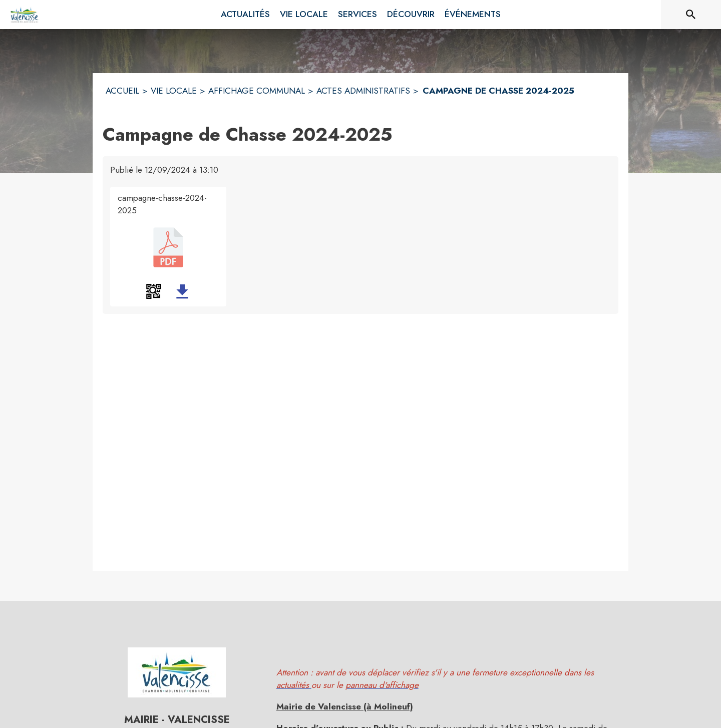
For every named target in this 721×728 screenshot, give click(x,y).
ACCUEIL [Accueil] (122, 91)
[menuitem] (245, 15)
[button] (154, 291)
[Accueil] (25, 15)
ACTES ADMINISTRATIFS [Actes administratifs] (363, 91)
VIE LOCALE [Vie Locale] (174, 91)
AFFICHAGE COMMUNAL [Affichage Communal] (257, 91)
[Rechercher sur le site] (691, 15)
